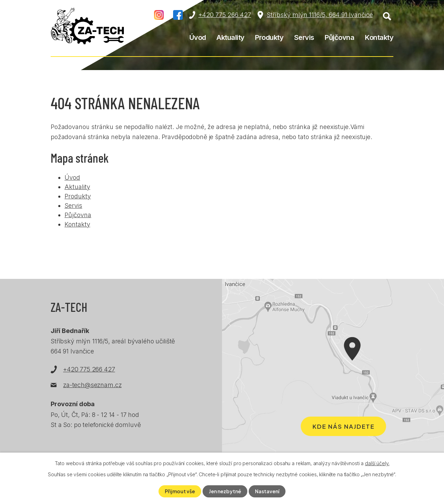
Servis (304, 37)
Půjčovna (339, 37)
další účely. (377, 463)
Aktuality (230, 37)
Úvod (198, 37)
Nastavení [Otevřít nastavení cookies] (267, 491)
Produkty (269, 37)
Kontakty (379, 37)
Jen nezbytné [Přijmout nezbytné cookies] (225, 491)
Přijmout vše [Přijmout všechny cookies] (180, 491)
